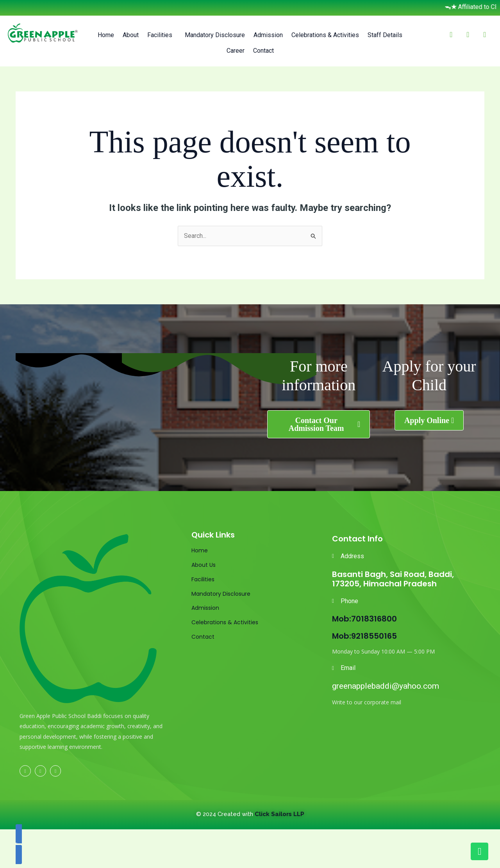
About (131, 35)
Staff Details (385, 35)
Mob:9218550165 (364, 636)
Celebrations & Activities (325, 35)
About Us (204, 565)
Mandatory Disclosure (215, 35)
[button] (162, 35)
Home (106, 35)
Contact (263, 51)
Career (236, 51)
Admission (268, 35)
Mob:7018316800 (364, 619)
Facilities (160, 35)
